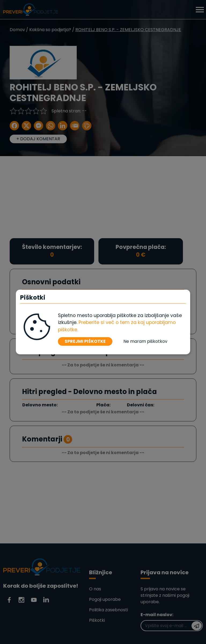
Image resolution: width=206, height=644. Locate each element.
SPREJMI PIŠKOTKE (85, 341)
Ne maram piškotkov (145, 341)
